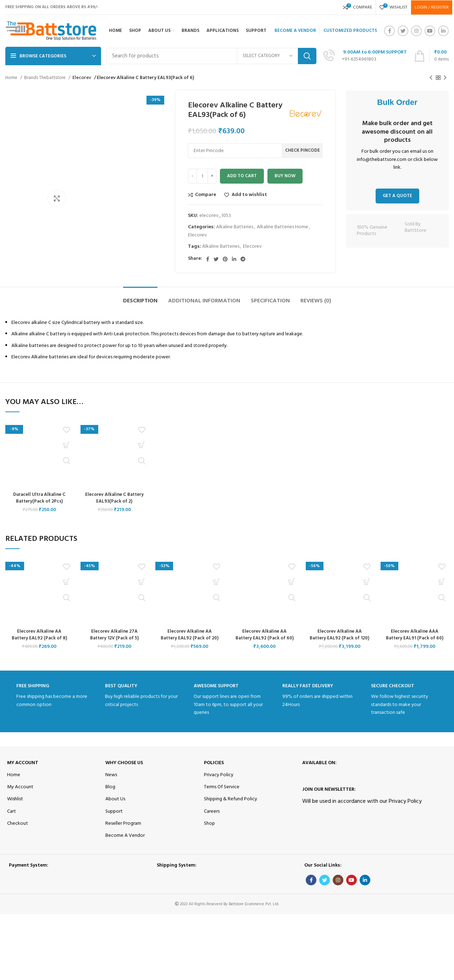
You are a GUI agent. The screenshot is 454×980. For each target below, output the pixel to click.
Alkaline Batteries (235, 227)
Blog (110, 794)
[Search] (211, 56)
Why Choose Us (124, 770)
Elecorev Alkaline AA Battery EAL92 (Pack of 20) (190, 635)
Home (12, 78)
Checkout (18, 830)
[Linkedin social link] (443, 31)
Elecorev (82, 78)
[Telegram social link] (243, 259)
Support (114, 818)
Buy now (285, 176)
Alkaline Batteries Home (283, 227)
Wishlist (15, 806)
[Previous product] (431, 78)
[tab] (140, 298)
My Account (23, 770)
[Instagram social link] (416, 31)
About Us (115, 806)
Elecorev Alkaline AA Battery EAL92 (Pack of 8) (39, 635)
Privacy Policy (219, 782)
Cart (12, 818)
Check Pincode (303, 150)
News (111, 782)
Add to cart (242, 176)
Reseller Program (123, 830)
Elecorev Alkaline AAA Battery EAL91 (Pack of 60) (415, 635)
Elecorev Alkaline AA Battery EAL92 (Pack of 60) (265, 635)
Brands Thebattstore (45, 78)
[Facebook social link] (389, 31)
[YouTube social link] (430, 31)
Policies (214, 770)
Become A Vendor (125, 843)
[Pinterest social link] (225, 259)
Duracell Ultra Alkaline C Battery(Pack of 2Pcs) (39, 498)
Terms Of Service (222, 794)
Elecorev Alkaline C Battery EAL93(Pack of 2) (114, 498)
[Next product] (445, 78)
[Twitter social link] (403, 31)
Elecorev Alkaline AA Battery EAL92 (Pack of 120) (340, 638)
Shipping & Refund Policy (231, 806)
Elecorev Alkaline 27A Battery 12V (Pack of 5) (114, 635)
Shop (209, 830)
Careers (212, 818)
